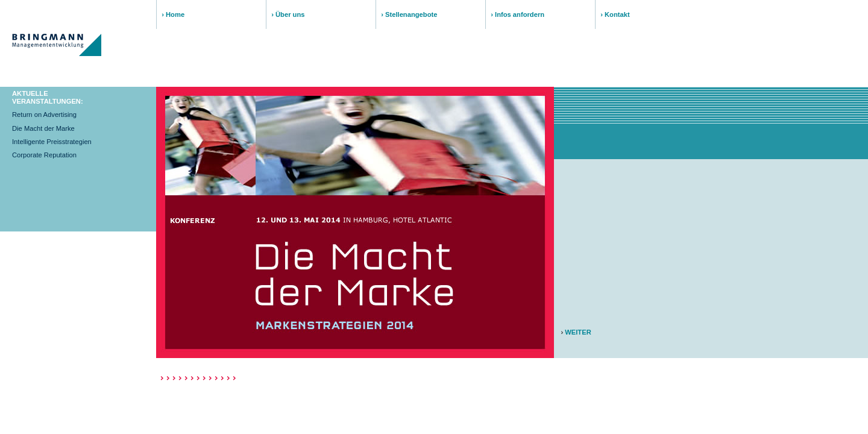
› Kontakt (615, 14)
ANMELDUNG (581, 77)
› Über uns (288, 14)
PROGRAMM (283, 77)
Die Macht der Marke (43, 128)
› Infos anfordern (517, 14)
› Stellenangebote (409, 14)
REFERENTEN (385, 77)
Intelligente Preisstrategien (52, 142)
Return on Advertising (44, 115)
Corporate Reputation (44, 155)
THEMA (176, 77)
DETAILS (475, 77)
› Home (173, 14)
